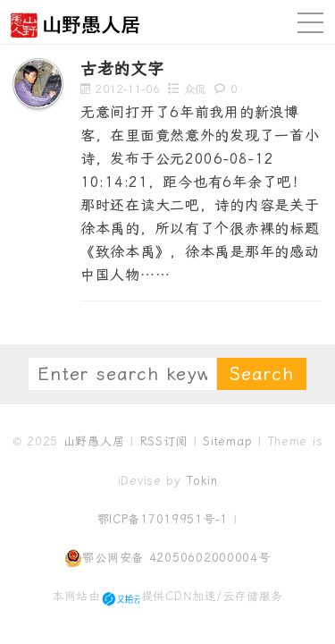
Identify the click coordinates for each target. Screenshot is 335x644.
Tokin (202, 481)
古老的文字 (122, 68)
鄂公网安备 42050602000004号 (167, 558)
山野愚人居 (94, 441)
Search (262, 374)
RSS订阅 (164, 441)
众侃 (195, 89)
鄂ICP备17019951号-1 (163, 519)
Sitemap (227, 441)
